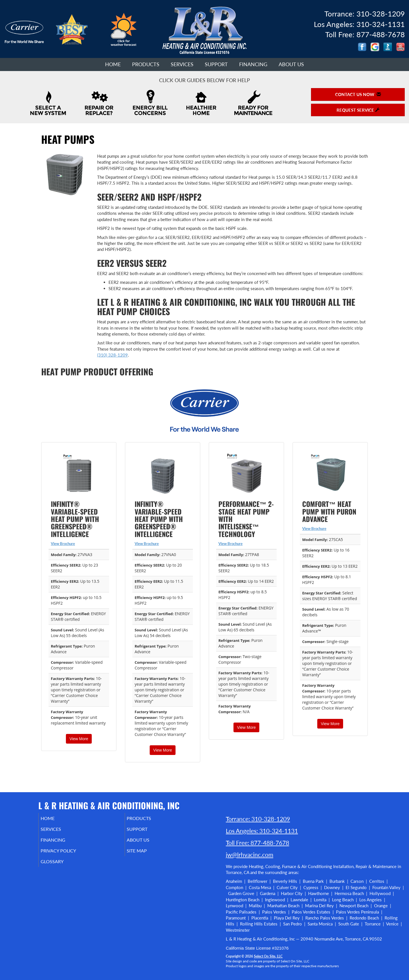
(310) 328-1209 (112, 355)
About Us (291, 64)
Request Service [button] (358, 110)
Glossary (60, 867)
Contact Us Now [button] (358, 94)
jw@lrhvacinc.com (250, 855)
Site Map (145, 855)
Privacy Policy (67, 855)
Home (113, 64)
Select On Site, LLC (268, 956)
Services (182, 64)
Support (216, 64)
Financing (253, 64)
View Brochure (63, 544)
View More (79, 739)
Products (146, 64)
